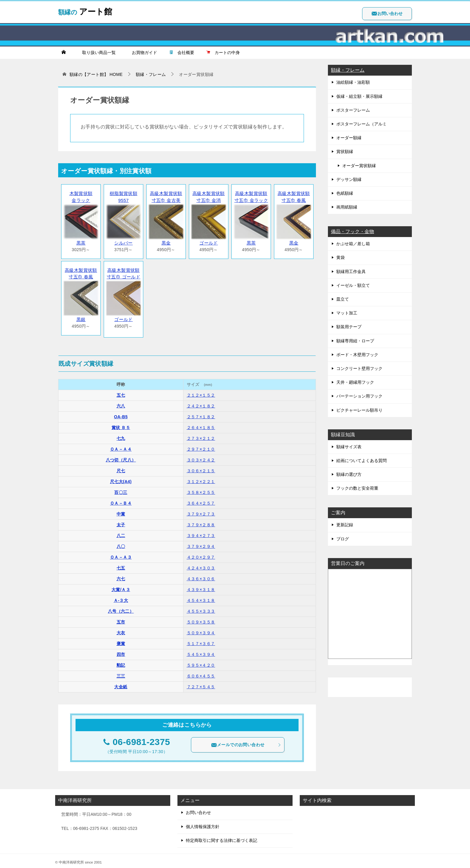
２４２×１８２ (201, 403)
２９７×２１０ (201, 446)
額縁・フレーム (348, 70)
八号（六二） (121, 608)
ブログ (343, 539)
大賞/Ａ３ (121, 587)
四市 (121, 652)
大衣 (121, 630)
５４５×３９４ (201, 652)
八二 (121, 533)
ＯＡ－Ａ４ (121, 446)
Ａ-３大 (121, 598)
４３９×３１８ (201, 587)
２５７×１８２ (201, 414)
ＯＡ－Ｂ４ (121, 500)
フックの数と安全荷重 (357, 488)
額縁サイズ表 (349, 447)
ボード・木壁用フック (357, 355)
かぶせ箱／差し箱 (353, 244)
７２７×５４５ (201, 684)
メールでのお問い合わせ (246, 742)
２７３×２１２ (201, 436)
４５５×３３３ (201, 608)
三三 (121, 673)
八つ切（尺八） (121, 457)
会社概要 (182, 53)
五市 (121, 619)
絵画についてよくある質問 (361, 461)
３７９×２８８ (201, 522)
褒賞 (121, 641)
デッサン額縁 (349, 179)
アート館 (88, 10)
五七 (121, 392)
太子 (121, 522)
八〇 (121, 544)
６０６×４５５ (201, 673)
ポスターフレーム (353, 110)
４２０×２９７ (201, 554)
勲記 (121, 662)
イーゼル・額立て (353, 285)
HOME (96, 74)
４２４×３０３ (201, 565)
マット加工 (347, 313)
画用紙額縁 (347, 207)
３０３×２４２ (201, 457)
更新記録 (345, 525)
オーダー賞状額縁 (359, 166)
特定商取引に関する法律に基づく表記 (222, 838)
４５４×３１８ (201, 598)
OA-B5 (121, 414)
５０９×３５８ (201, 619)
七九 (121, 436)
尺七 (121, 468)
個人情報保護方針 (203, 824)
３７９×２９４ (201, 544)
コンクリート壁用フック (359, 368)
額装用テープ (349, 327)
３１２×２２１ (201, 479)
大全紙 (121, 684)
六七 (121, 576)
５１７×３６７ (201, 641)
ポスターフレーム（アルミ (361, 124)
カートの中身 (223, 53)
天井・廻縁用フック (355, 382)
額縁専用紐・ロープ (355, 341)
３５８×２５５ (201, 490)
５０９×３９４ (201, 630)
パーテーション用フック (359, 396)
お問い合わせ (387, 14)
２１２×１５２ (201, 392)
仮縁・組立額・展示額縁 (359, 96)
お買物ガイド (142, 53)
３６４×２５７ (201, 500)
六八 (121, 403)
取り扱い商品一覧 (97, 53)
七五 (121, 565)
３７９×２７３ (201, 511)
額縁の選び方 (349, 474)
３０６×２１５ (201, 468)
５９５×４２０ (201, 662)
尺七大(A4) (121, 479)
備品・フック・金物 (352, 231)
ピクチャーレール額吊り (359, 410)
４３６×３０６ (201, 576)
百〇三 (121, 490)
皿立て (343, 299)
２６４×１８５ (201, 425)
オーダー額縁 (349, 138)
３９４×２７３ (201, 533)
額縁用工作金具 (351, 272)
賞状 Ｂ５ (121, 425)
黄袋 (341, 257)
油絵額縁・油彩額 (353, 82)
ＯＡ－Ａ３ (121, 554)
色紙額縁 (345, 193)
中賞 (121, 511)
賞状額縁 (345, 152)
